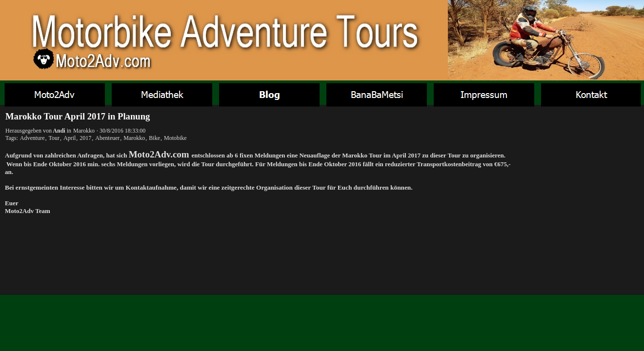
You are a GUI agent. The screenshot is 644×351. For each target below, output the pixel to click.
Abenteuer (107, 138)
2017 (85, 138)
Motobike (175, 138)
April (70, 138)
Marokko (84, 131)
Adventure (32, 138)
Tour (54, 138)
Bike (154, 138)
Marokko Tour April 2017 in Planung (78, 116)
